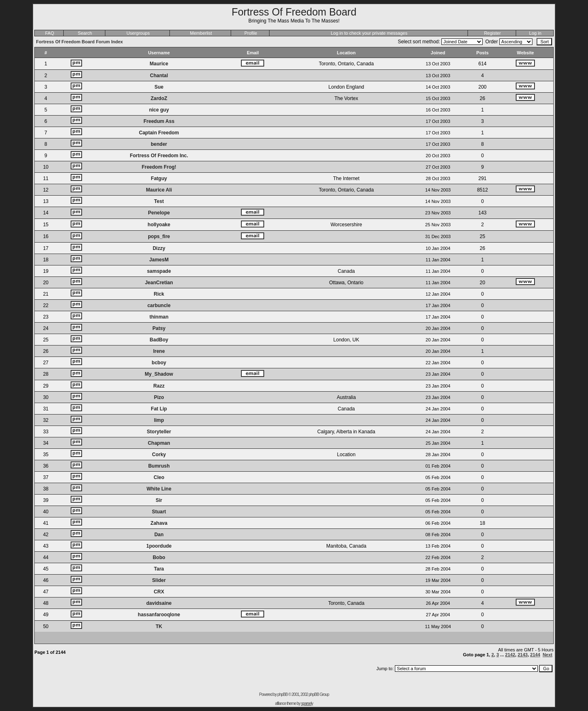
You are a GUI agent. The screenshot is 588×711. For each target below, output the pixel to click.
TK (159, 626)
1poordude (159, 546)
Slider (159, 580)
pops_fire (159, 236)
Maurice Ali (159, 190)
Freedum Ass (159, 121)
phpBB (282, 694)
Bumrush (159, 466)
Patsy (159, 328)
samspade (159, 271)
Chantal (159, 76)
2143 (523, 655)
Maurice (159, 64)
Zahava (159, 523)
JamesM (159, 260)
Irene (159, 351)
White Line (159, 489)
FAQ (49, 33)
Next (548, 655)
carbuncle (159, 305)
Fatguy (159, 178)
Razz (159, 386)
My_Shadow (159, 374)
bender (159, 144)
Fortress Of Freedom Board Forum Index (79, 42)
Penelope (159, 213)
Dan (159, 535)
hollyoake (159, 225)
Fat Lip (159, 409)
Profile (251, 33)
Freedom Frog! (159, 167)
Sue (159, 87)
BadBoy (159, 340)
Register (492, 33)
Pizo (159, 397)
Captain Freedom (159, 133)
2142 (510, 655)
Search (85, 33)
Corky (159, 455)
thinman (159, 317)
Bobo (159, 557)
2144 (535, 655)
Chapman (159, 443)
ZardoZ (159, 98)
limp (159, 420)
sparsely (307, 703)
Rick (159, 294)
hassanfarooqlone (159, 615)
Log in (535, 33)
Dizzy (159, 248)
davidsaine (159, 603)
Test (159, 201)
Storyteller (159, 432)
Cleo (159, 477)
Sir (159, 500)
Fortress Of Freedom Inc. (159, 156)
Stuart (159, 512)
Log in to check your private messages (369, 33)
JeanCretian (159, 283)
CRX (159, 592)
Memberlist (201, 33)
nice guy (159, 110)
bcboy (159, 363)
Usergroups (138, 33)
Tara (159, 569)
